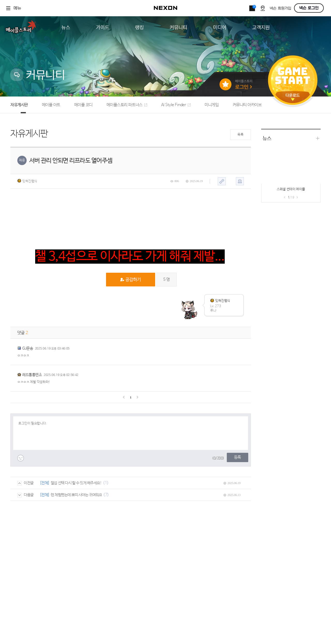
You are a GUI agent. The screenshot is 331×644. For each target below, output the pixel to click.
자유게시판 (19, 105)
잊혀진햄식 (27, 181)
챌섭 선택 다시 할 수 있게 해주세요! (76, 483)
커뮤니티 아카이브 (247, 105)
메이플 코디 (83, 105)
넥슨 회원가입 (280, 8)
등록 (238, 457)
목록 (240, 135)
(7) (106, 495)
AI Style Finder (176, 105)
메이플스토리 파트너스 (127, 105)
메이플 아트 (51, 105)
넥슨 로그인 (309, 8)
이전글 (25, 483)
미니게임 (212, 105)
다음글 (25, 495)
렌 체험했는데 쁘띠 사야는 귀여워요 (76, 495)
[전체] (45, 483)
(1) (106, 483)
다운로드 (293, 97)
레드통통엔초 (32, 375)
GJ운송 (28, 348)
